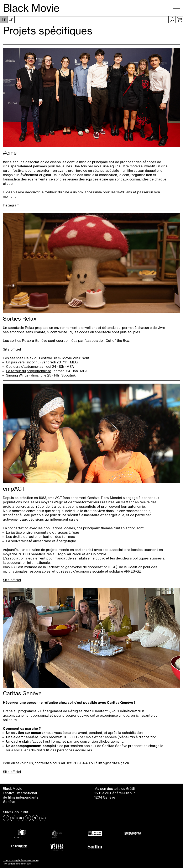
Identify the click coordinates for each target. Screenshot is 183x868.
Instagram (11, 205)
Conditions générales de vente (21, 861)
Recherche (172, 20)
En (11, 19)
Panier (179, 20)
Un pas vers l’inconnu (23, 362)
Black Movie (31, 8)
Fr (4, 19)
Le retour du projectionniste (29, 371)
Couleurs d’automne (22, 367)
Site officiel (12, 349)
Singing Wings (17, 375)
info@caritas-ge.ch (114, 763)
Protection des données (17, 864)
